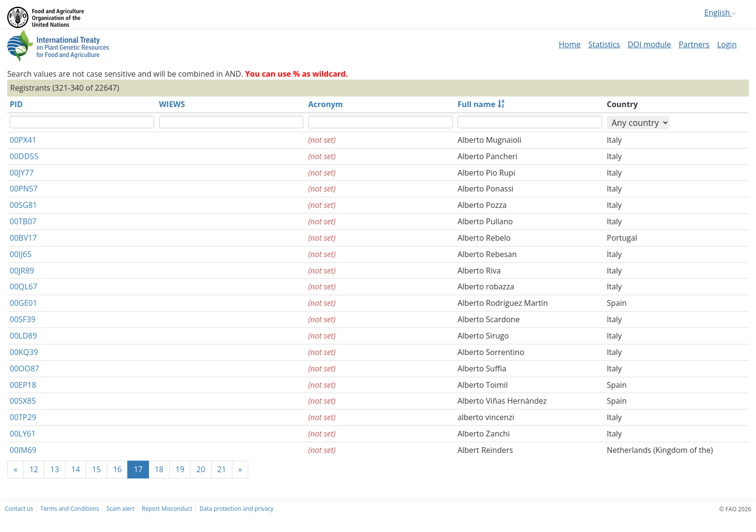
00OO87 (24, 368)
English (720, 13)
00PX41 (23, 140)
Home (570, 44)
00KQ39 (24, 352)
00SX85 (23, 401)
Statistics (604, 44)
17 (138, 469)
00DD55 (24, 156)
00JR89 (22, 271)
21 (222, 469)
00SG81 (23, 205)
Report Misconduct (167, 508)
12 (34, 469)
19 (180, 469)
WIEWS (172, 104)
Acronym (325, 104)
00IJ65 (20, 254)
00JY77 (22, 173)
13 (54, 469)
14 (76, 469)
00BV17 (23, 238)
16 (117, 469)
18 (159, 469)
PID (16, 104)
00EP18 (23, 385)
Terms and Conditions (70, 508)
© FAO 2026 (735, 509)
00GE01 (23, 303)
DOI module (649, 44)
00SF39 (23, 319)
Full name (477, 104)
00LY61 (23, 434)
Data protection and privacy (236, 508)
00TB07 (23, 221)
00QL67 (23, 286)
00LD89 (23, 336)
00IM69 (23, 450)
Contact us (19, 508)
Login (727, 44)
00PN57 (24, 189)
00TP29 (23, 417)
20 (201, 469)
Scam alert (121, 508)
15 (96, 469)
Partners (694, 44)
